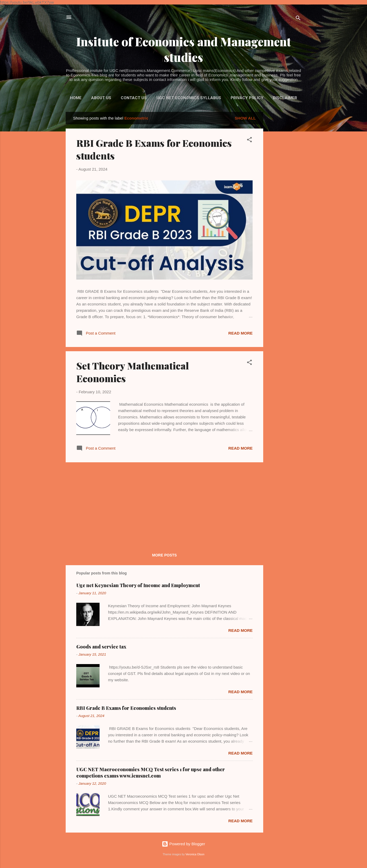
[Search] (298, 19)
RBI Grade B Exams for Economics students (126, 708)
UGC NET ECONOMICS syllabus (189, 98)
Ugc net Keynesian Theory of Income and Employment (138, 585)
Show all (245, 118)
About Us (101, 98)
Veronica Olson (195, 854)
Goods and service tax (101, 647)
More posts (164, 555)
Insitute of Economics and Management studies (184, 49)
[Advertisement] (284, 191)
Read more (240, 333)
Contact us (134, 98)
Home (76, 98)
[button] (249, 141)
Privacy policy (247, 98)
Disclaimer (285, 98)
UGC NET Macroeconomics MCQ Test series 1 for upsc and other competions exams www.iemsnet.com (151, 773)
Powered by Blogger (183, 844)
